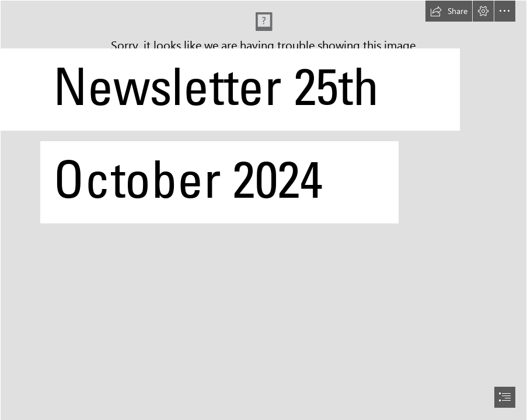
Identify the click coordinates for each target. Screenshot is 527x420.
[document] (263, 210)
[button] (449, 11)
